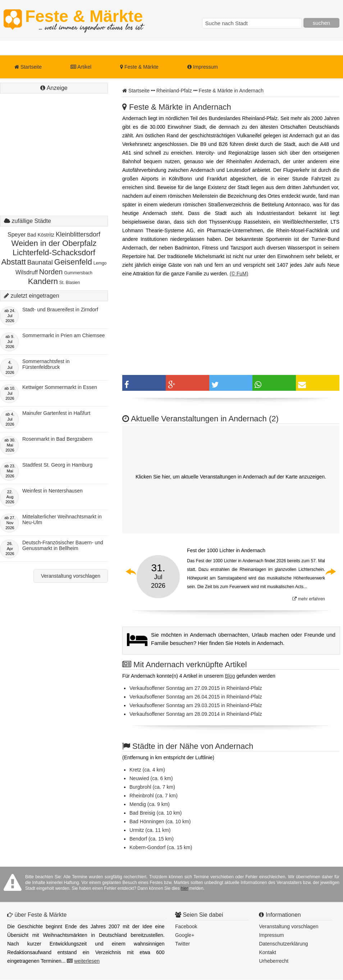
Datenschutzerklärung (283, 944)
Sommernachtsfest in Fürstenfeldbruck (46, 364)
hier (184, 888)
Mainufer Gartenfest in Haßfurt (56, 413)
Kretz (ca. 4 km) (147, 770)
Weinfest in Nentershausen (52, 491)
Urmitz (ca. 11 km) (150, 830)
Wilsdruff (27, 272)
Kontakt (267, 952)
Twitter (182, 944)
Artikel (81, 67)
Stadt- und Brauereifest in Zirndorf (60, 310)
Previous (131, 572)
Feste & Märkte (84, 20)
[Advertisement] (54, 162)
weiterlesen (87, 961)
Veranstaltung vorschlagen (71, 576)
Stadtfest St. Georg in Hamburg (57, 465)
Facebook (186, 926)
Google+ (185, 935)
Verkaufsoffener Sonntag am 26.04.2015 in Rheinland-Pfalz (196, 697)
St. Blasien (70, 283)
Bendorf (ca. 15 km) (152, 839)
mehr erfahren (309, 599)
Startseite (28, 67)
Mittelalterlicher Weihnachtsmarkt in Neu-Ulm (62, 519)
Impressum (203, 67)
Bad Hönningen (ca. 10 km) (160, 821)
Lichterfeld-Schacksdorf (54, 253)
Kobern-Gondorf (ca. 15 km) (161, 847)
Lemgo (100, 263)
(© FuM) (239, 274)
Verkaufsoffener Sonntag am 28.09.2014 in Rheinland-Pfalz (196, 714)
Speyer (17, 235)
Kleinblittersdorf (78, 234)
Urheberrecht (274, 961)
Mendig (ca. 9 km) (150, 804)
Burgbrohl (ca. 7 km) (152, 787)
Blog (230, 676)
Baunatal (40, 262)
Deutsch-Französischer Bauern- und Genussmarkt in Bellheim (63, 545)
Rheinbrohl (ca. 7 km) (154, 796)
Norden (51, 272)
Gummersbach (78, 273)
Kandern (43, 281)
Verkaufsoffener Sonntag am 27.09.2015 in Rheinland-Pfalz (196, 688)
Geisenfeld (73, 262)
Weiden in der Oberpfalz (54, 243)
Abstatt (13, 262)
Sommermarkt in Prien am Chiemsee (64, 335)
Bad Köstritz (41, 235)
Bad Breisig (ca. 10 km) (156, 813)
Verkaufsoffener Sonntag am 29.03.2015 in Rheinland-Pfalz (196, 705)
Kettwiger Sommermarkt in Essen (60, 387)
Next (330, 572)
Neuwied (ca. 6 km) (151, 778)
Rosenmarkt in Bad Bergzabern (57, 439)
